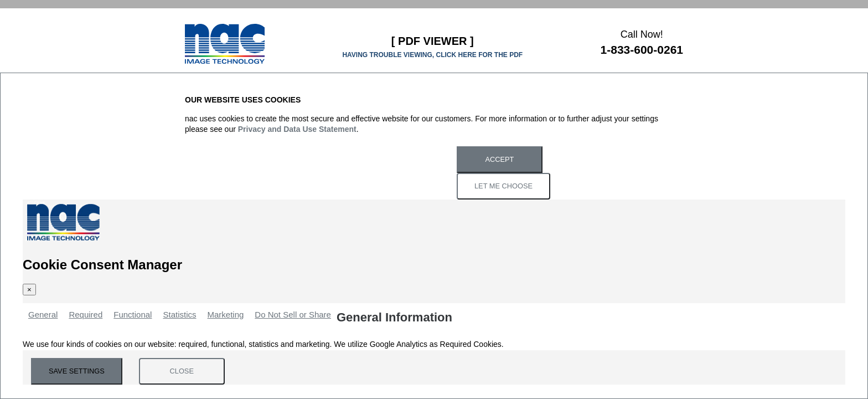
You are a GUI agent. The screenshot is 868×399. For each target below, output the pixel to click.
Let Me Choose (503, 186)
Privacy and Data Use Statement (297, 129)
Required (86, 314)
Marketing (225, 314)
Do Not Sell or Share (293, 314)
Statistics (179, 314)
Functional (133, 314)
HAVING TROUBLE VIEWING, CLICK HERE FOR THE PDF (432, 55)
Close (182, 371)
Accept (500, 159)
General (43, 314)
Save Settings (77, 371)
